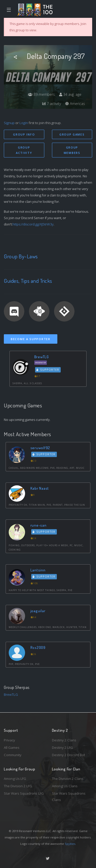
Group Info (24, 134)
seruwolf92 (40, 448)
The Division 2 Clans (68, 779)
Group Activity (24, 150)
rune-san (39, 525)
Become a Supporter (31, 339)
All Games (12, 747)
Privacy (9, 740)
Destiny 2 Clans (64, 740)
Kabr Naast (40, 488)
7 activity (52, 104)
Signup (9, 123)
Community (13, 755)
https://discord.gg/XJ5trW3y (33, 224)
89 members (41, 94)
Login (24, 123)
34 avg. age (70, 94)
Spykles (70, 844)
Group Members (72, 150)
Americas (75, 104)
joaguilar (38, 611)
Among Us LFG (15, 779)
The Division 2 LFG (18, 786)
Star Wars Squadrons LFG (24, 793)
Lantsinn (38, 570)
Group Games (72, 134)
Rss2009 (38, 647)
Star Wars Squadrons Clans (69, 797)
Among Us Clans (65, 786)
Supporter (48, 370)
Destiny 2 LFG (62, 747)
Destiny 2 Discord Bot (68, 755)
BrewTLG (42, 357)
